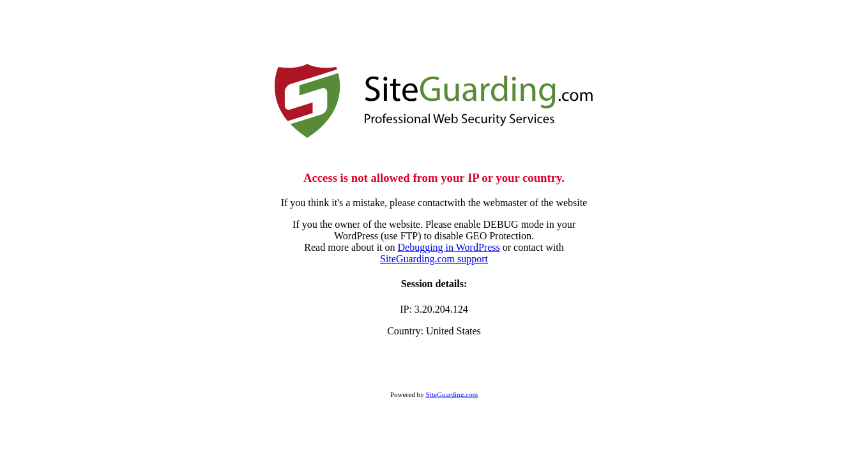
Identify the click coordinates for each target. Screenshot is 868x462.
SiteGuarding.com (452, 394)
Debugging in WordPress (449, 247)
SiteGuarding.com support (434, 259)
